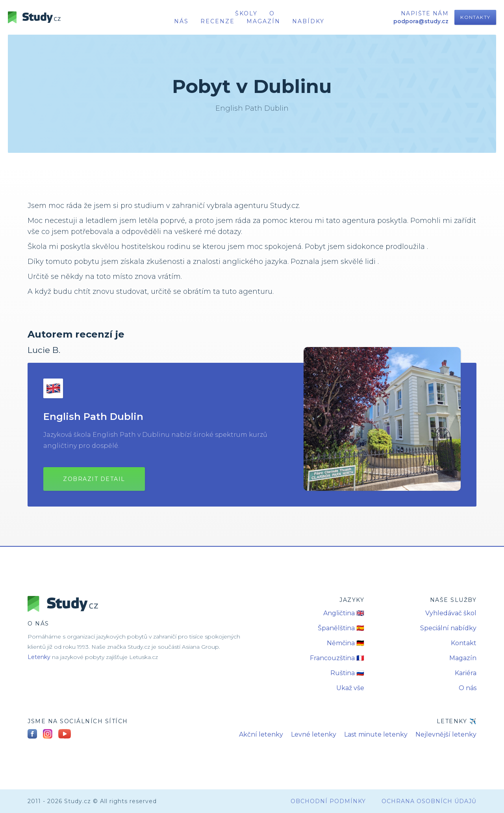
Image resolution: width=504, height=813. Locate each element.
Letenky (39, 657)
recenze (218, 21)
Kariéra (466, 673)
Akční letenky (261, 734)
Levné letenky (314, 734)
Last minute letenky (376, 734)
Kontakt (464, 643)
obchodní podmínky (328, 801)
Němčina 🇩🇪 (346, 643)
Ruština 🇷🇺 (347, 673)
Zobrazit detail (94, 479)
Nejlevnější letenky (446, 734)
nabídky (308, 21)
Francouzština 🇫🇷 (337, 658)
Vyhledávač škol (451, 613)
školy (246, 13)
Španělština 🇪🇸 (341, 628)
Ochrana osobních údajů (429, 801)
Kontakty (475, 17)
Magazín (263, 21)
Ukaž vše (350, 688)
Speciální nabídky (448, 628)
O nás (468, 688)
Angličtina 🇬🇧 (344, 613)
